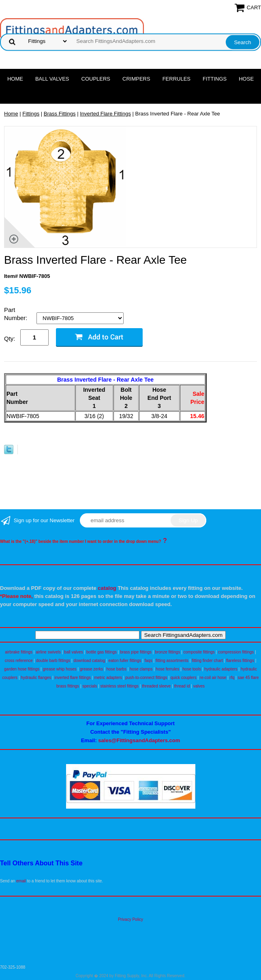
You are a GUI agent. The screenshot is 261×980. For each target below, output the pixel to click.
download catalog (89, 661)
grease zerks (91, 669)
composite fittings (199, 652)
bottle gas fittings (102, 652)
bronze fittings (167, 652)
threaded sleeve (156, 686)
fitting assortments (172, 661)
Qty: (10, 338)
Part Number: (17, 314)
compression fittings (236, 652)
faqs (149, 661)
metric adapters (108, 678)
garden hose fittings (22, 669)
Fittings (215, 79)
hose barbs (116, 669)
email (21, 881)
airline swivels (48, 652)
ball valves (74, 652)
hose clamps (141, 669)
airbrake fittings (19, 652)
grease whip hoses (59, 669)
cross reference (19, 661)
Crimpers (136, 79)
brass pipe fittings (136, 652)
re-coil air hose (213, 678)
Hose (246, 79)
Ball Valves (52, 79)
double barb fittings (53, 661)
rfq (232, 678)
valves (199, 686)
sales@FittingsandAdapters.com (139, 740)
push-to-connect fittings (146, 678)
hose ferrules (167, 669)
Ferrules (176, 79)
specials (90, 686)
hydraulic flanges (36, 678)
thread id (182, 686)
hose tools (192, 669)
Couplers (96, 79)
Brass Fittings (60, 114)
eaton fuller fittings (125, 661)
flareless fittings (240, 661)
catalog (107, 588)
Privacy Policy (130, 919)
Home (15, 79)
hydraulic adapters (221, 669)
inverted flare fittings (73, 678)
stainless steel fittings (120, 686)
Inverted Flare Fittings (105, 114)
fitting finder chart (207, 661)
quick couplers (184, 678)
